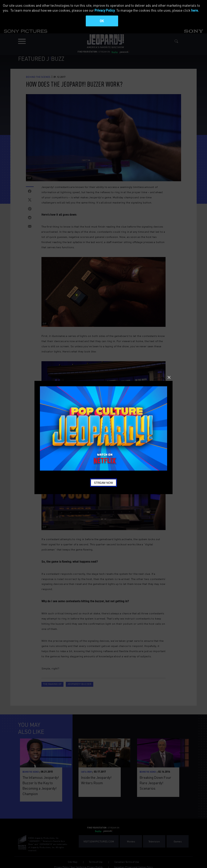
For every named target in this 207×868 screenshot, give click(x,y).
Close (169, 377)
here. (195, 10)
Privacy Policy (105, 10)
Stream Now (103, 483)
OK (102, 21)
